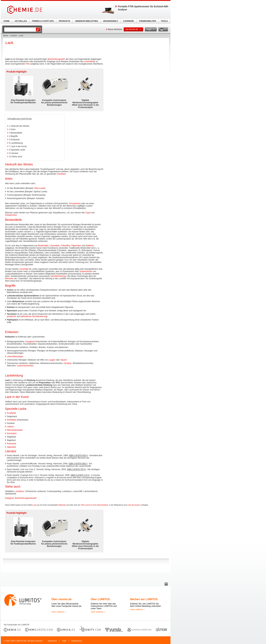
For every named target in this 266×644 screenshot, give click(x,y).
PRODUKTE (64, 21)
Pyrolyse (68, 363)
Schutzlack (12, 433)
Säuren (64, 360)
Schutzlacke (74, 203)
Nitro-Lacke (40, 188)
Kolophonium (11, 215)
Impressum (52, 641)
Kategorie (9, 498)
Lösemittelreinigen (15, 356)
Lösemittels (89, 61)
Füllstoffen (66, 246)
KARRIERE (129, 21)
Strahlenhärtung (58, 276)
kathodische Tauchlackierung (34, 316)
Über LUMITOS (100, 599)
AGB (64, 641)
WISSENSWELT (111, 21)
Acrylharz (20, 491)
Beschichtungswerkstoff (26, 498)
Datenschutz (77, 641)
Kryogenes (30, 342)
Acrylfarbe (11, 413)
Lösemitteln (55, 246)
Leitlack (10, 427)
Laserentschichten (25, 366)
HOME (7, 21)
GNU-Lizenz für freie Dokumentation (94, 505)
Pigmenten (76, 246)
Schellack (61, 174)
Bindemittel (43, 246)
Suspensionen (86, 271)
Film (28, 64)
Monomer (9, 279)
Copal (88, 213)
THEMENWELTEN (147, 21)
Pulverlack (11, 444)
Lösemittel (24, 269)
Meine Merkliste (115, 29)
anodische (11, 316)
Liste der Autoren (134, 505)
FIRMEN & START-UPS (43, 21)
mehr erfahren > (59, 612)
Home (6, 35)
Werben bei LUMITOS (144, 599)
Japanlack (11, 447)
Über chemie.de (61, 599)
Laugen (52, 360)
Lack (35, 505)
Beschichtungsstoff (56, 59)
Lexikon (14, 35)
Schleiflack (12, 420)
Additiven (90, 246)
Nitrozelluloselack (15, 430)
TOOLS (164, 21)
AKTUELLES (21, 21)
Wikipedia (62, 505)
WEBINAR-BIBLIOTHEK (87, 21)
